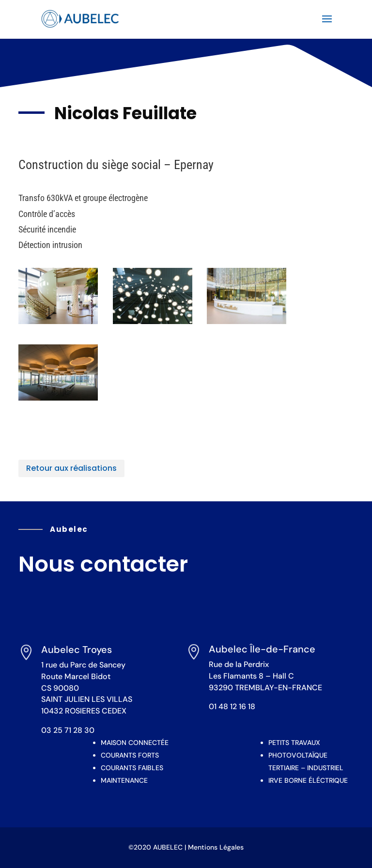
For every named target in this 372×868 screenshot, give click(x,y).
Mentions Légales (216, 847)
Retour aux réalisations (71, 468)
